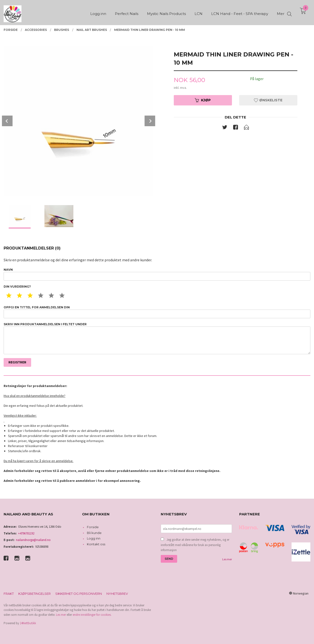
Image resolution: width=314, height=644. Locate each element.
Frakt (9, 594)
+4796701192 (26, 533)
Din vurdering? (17, 287)
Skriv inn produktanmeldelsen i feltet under (157, 338)
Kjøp (203, 100)
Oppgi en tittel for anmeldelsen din (157, 312)
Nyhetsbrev (117, 594)
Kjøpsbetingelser (35, 594)
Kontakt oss (96, 544)
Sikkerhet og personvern (79, 594)
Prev (7, 121)
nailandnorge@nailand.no (33, 540)
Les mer (227, 559)
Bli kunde (94, 533)
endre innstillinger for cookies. (92, 615)
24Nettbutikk (28, 623)
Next (150, 121)
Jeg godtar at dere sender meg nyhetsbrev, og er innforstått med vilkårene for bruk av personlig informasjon (195, 545)
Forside (93, 527)
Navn (157, 274)
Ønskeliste (268, 100)
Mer (281, 12)
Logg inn (94, 538)
